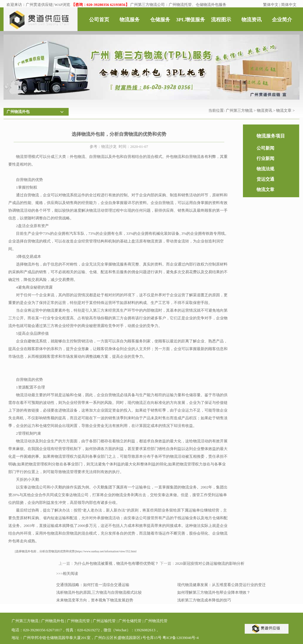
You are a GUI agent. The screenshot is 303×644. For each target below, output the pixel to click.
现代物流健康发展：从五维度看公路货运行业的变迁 (221, 585)
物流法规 (265, 169)
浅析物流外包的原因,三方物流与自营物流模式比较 (99, 592)
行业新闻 (265, 158)
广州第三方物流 (239, 110)
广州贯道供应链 (39, 5)
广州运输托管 (104, 621)
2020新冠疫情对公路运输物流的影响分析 (210, 563)
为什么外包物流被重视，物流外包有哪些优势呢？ (116, 563)
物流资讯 (265, 110)
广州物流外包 (53, 621)
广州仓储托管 (130, 621)
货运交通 (265, 179)
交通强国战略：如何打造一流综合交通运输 (93, 585)
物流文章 (284, 110)
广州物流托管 (78, 621)
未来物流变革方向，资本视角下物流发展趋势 (95, 600)
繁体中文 (271, 5)
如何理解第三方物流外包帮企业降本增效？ (214, 592)
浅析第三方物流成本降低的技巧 (204, 600)
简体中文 (289, 5)
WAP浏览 (62, 5)
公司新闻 (265, 148)
